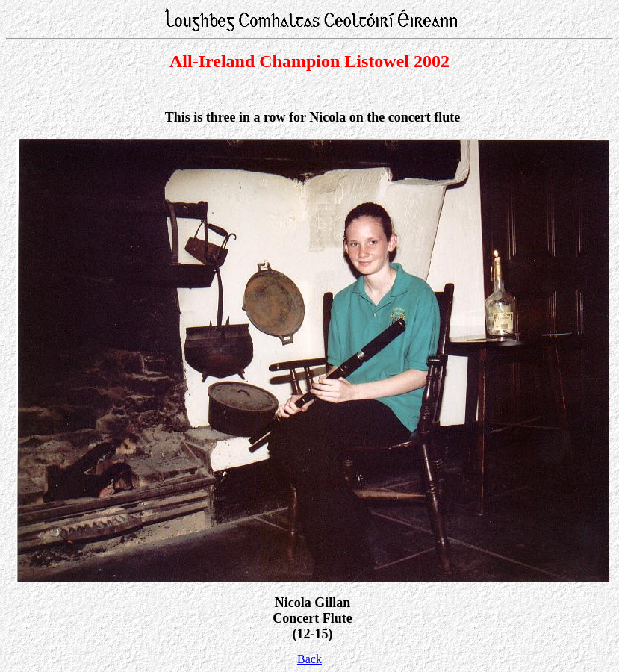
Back (309, 659)
